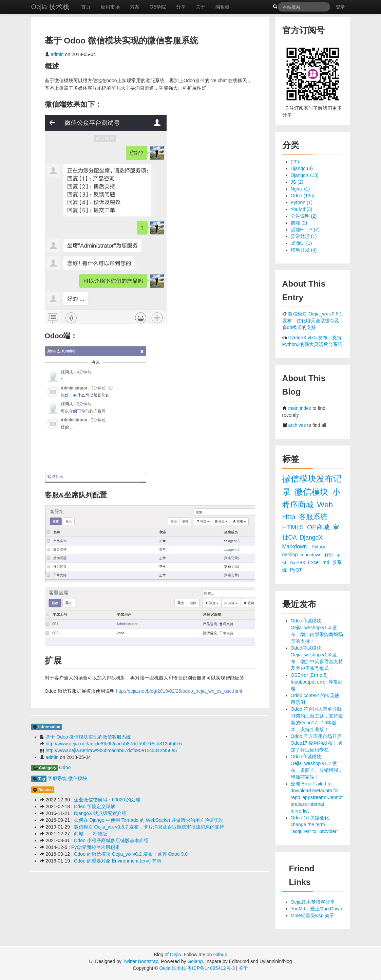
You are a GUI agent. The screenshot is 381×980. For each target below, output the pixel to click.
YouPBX (298, 563)
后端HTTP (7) (305, 230)
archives (297, 425)
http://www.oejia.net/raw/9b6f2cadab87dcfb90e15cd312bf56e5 (111, 750)
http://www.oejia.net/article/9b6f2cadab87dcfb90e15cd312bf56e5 (114, 744)
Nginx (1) (300, 189)
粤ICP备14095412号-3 (211, 968)
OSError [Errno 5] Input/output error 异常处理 (317, 682)
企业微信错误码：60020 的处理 (107, 800)
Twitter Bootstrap (141, 961)
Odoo (65, 767)
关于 (201, 7)
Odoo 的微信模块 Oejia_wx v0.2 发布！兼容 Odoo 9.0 (131, 854)
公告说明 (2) (304, 216)
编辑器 (223, 7)
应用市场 (110, 7)
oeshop (291, 555)
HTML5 (294, 527)
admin (57, 54)
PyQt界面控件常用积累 (96, 847)
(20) (295, 162)
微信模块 (78, 778)
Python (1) (302, 202)
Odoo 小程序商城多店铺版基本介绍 (111, 840)
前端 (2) (299, 223)
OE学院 (158, 7)
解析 (329, 555)
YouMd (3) (302, 209)
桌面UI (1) (301, 243)
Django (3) (302, 168)
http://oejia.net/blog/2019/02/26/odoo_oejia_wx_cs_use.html (179, 691)
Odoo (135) (303, 196)
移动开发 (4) (304, 250)
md (327, 562)
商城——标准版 (91, 834)
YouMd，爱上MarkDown (317, 909)
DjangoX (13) (305, 175)
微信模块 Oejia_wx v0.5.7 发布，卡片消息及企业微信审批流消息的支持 (149, 827)
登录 (340, 7)
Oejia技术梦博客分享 (313, 902)
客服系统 (57, 778)
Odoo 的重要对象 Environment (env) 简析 (118, 861)
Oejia (176, 955)
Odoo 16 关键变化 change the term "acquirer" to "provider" (315, 824)
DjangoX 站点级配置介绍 (100, 813)
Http (290, 517)
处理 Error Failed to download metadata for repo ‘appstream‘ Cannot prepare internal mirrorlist (317, 797)
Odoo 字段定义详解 (95, 806)
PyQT (296, 570)
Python (319, 547)
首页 (86, 7)
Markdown (295, 547)
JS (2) (297, 182)
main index (300, 408)
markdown (312, 555)
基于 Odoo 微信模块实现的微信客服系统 (88, 737)
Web (325, 505)
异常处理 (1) (304, 236)
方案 (135, 7)
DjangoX (311, 538)
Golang (195, 961)
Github (220, 955)
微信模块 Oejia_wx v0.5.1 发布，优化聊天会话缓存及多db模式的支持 (312, 321)
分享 (181, 7)
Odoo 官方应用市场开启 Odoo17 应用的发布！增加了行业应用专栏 (317, 743)
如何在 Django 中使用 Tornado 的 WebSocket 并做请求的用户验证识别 (149, 820)
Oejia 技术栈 (50, 7)
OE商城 (319, 527)
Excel (315, 562)
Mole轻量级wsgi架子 (312, 915)
